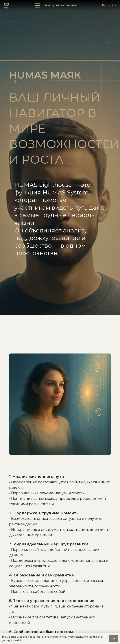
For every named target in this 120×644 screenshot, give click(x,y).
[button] (37, 5)
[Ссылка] (7, 6)
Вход (50, 5)
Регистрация (67, 5)
